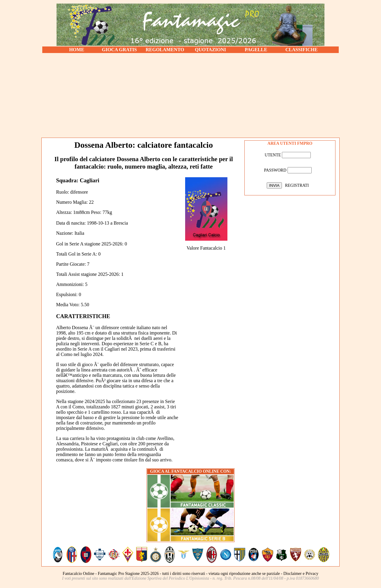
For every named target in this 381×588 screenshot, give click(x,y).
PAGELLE (256, 50)
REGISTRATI (297, 185)
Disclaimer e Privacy (301, 574)
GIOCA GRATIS (119, 50)
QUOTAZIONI (211, 50)
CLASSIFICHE (302, 50)
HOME (77, 50)
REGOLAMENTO (165, 50)
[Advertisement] (190, 95)
